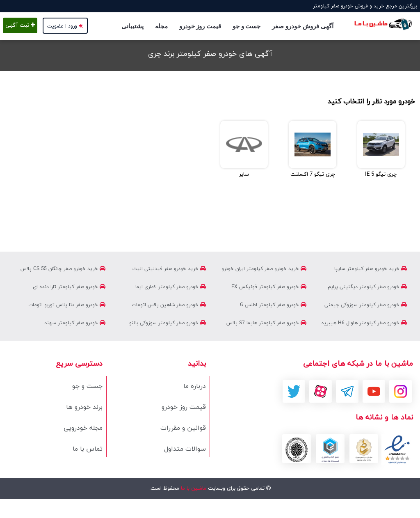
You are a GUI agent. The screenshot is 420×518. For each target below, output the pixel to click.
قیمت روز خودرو (200, 26)
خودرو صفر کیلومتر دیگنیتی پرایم (367, 287)
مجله (161, 26)
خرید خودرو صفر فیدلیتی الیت (169, 269)
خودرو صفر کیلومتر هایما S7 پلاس (266, 323)
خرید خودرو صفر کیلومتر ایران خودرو (264, 269)
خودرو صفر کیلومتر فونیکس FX (269, 287)
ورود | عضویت (65, 26)
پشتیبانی (132, 26)
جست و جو (247, 26)
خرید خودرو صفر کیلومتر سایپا (371, 269)
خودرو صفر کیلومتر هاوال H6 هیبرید (364, 323)
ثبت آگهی (20, 25)
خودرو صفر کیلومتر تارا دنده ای (69, 287)
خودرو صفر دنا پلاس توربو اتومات (67, 305)
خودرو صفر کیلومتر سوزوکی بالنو (168, 323)
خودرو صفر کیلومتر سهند (75, 323)
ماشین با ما (193, 488)
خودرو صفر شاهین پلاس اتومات (169, 305)
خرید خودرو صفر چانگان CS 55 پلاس (63, 269)
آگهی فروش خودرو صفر (302, 26)
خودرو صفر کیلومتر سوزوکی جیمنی (366, 305)
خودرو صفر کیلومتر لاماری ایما (171, 287)
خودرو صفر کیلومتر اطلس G (273, 305)
